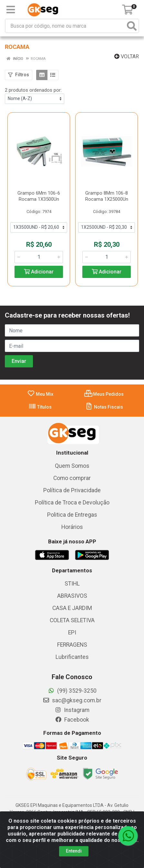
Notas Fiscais (104, 407)
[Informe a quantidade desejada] (39, 257)
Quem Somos (72, 466)
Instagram (72, 710)
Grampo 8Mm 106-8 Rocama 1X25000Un (107, 196)
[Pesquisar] (132, 26)
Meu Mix (40, 394)
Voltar (127, 56)
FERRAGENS (72, 645)
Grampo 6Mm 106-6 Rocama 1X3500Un (39, 196)
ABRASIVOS (72, 596)
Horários (72, 527)
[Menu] (11, 10)
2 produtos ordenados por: (33, 90)
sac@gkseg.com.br (72, 700)
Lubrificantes (72, 657)
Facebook (72, 720)
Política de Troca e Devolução (72, 503)
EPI (72, 633)
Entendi (74, 851)
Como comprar (72, 478)
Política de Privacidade (72, 490)
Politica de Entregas (72, 515)
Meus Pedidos (104, 394)
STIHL (72, 584)
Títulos (40, 407)
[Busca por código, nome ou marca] (65, 26)
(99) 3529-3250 (72, 691)
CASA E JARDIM (72, 608)
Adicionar (39, 272)
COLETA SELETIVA (72, 620)
